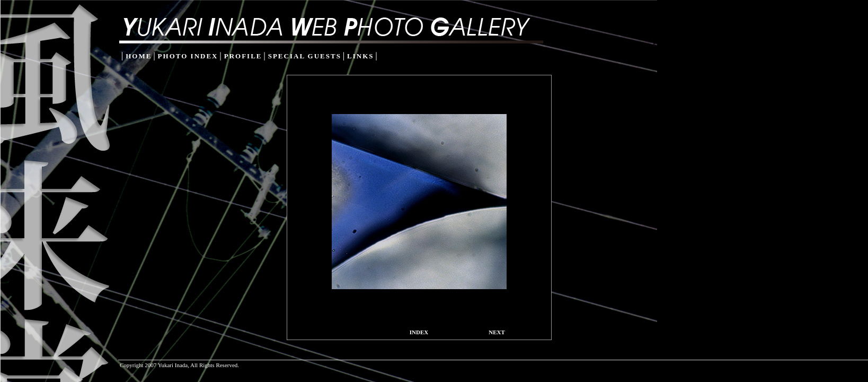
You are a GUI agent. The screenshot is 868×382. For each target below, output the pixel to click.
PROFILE (243, 56)
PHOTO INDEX (188, 56)
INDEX (419, 332)
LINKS (360, 56)
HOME (139, 56)
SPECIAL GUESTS (305, 56)
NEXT (497, 332)
